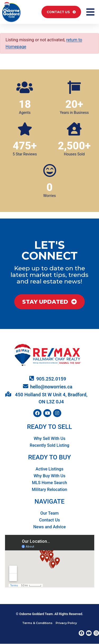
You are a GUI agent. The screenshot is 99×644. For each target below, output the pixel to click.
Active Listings (49, 469)
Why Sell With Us (49, 438)
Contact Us (49, 520)
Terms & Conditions (37, 623)
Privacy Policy (66, 623)
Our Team (49, 513)
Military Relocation (50, 490)
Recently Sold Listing (50, 445)
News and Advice (49, 527)
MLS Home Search (49, 483)
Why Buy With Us (49, 476)
